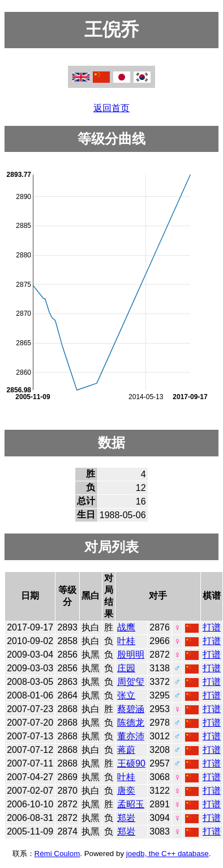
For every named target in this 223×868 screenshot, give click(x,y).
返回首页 (111, 108)
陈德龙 (131, 723)
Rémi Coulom (57, 854)
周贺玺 (131, 682)
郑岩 (126, 818)
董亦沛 (131, 736)
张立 (126, 695)
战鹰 (126, 627)
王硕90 (131, 763)
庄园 (126, 668)
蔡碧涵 (131, 709)
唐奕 (126, 791)
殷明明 (131, 655)
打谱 (212, 627)
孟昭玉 (131, 804)
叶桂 (126, 641)
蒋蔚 (126, 750)
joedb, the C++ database (168, 854)
